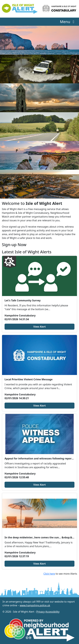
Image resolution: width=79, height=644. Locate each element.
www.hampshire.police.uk (35, 605)
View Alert (39, 327)
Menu (68, 22)
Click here (49, 574)
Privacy (40, 612)
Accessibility (52, 612)
